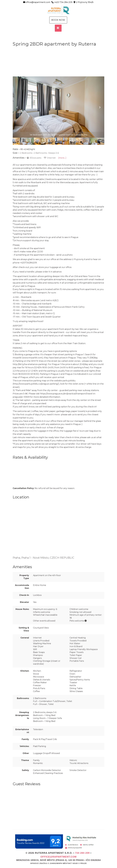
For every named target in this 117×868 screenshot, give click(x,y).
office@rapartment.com (37, 2)
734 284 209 (82, 853)
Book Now (58, 20)
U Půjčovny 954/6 (83, 2)
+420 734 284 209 (62, 2)
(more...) (62, 158)
